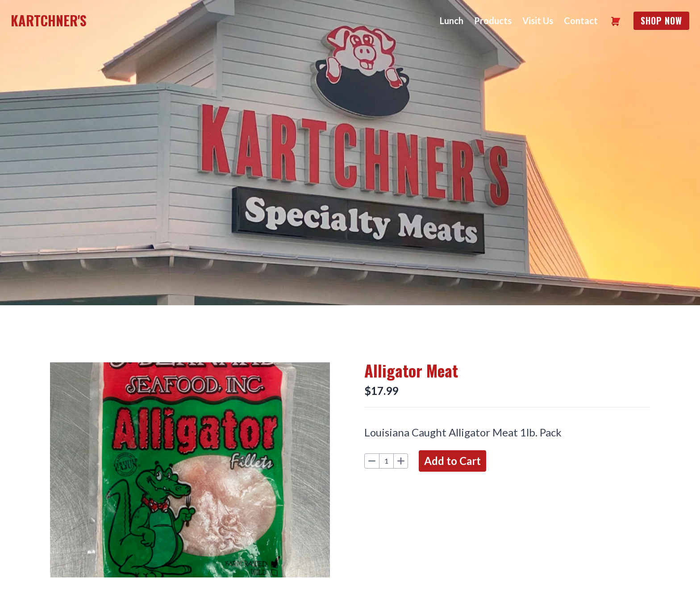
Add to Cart (452, 461)
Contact (581, 21)
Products (493, 21)
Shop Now (661, 21)
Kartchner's (49, 21)
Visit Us (538, 21)
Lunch (452, 21)
